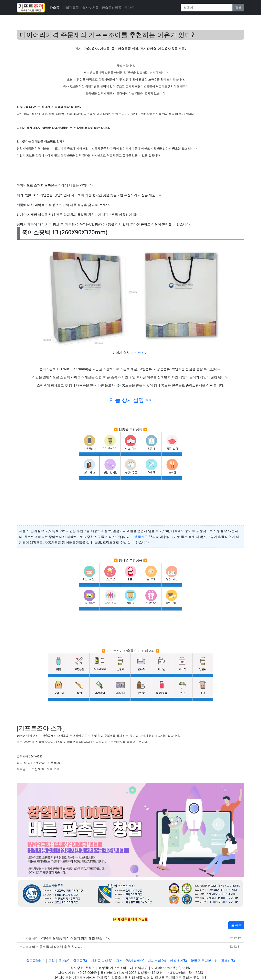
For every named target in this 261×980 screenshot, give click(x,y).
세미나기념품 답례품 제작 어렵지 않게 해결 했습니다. (71, 938)
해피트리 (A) (157, 961)
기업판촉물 (71, 8)
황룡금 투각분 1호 (204, 961)
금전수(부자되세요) (130, 961)
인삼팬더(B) (178, 961)
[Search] (207, 8)
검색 (238, 8)
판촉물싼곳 (139, 537)
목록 (236, 925)
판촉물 (54, 8)
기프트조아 (139, 353)
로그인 (129, 8)
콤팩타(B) (228, 961)
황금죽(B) (80, 961)
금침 (52, 961)
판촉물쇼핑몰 (112, 8)
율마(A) (64, 961)
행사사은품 (90, 8)
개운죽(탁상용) (102, 961)
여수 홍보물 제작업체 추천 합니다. (57, 947)
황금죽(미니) (35, 961)
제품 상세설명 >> (130, 400)
